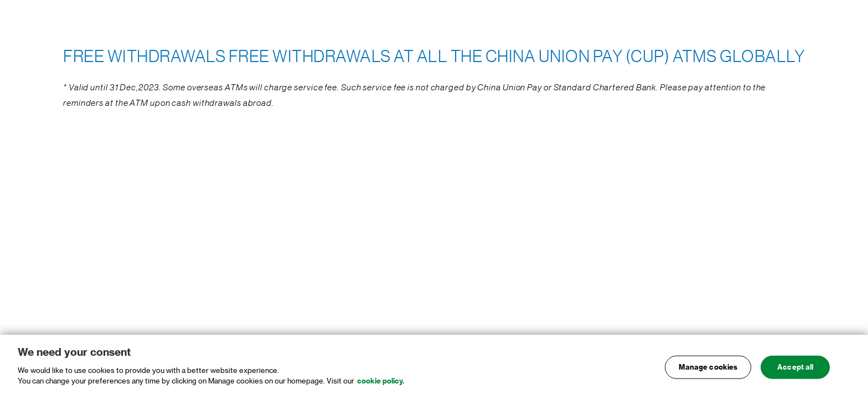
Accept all (795, 370)
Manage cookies (708, 370)
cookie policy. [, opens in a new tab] (381, 384)
